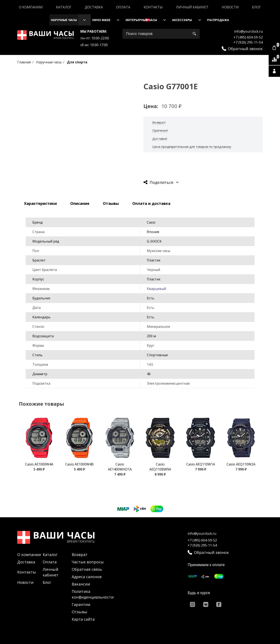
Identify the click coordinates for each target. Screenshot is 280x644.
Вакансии (81, 584)
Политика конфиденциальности (93, 594)
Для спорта (77, 62)
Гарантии (81, 604)
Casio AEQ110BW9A (160, 467)
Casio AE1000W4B (79, 464)
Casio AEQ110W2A (241, 464)
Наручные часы (64, 20)
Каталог (64, 7)
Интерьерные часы (141, 20)
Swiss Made (101, 20)
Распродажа (218, 20)
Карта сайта (83, 619)
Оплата (123, 7)
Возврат (80, 555)
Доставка (94, 7)
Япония (153, 232)
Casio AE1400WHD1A (120, 467)
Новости (230, 7)
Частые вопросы (88, 562)
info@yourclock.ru (248, 31)
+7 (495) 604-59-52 (248, 37)
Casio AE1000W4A (39, 464)
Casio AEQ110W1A (201, 464)
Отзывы (80, 612)
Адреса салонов (87, 577)
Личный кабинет (192, 7)
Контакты (153, 7)
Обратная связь (87, 569)
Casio (151, 222)
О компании (31, 7)
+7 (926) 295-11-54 (248, 42)
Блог (257, 7)
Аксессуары (182, 20)
